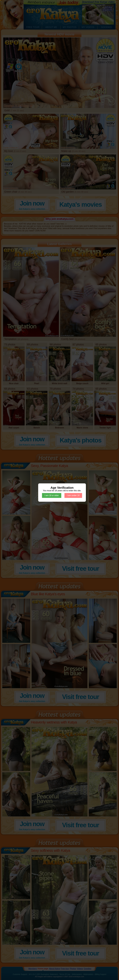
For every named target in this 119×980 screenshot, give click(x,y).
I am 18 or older (52, 495)
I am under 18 (73, 495)
